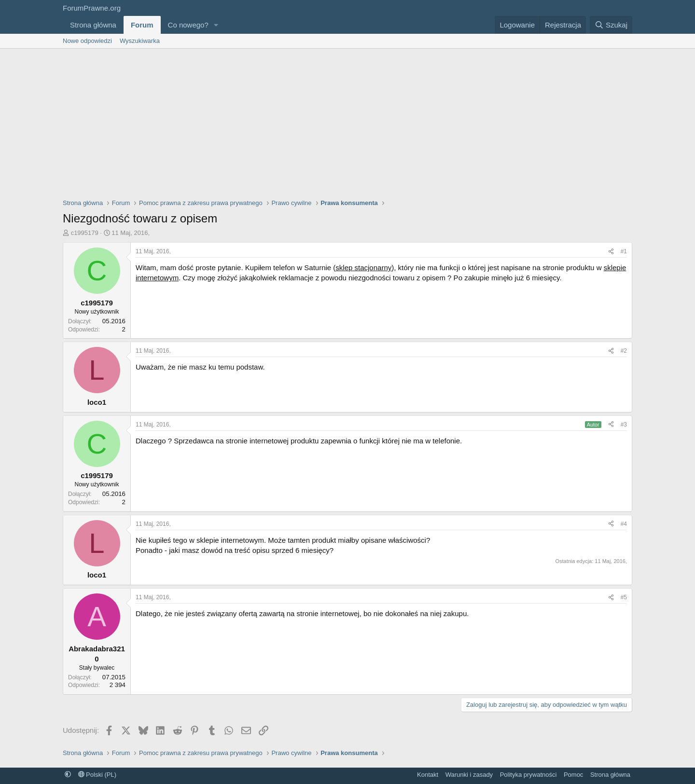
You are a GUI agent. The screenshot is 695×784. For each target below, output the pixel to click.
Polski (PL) (97, 775)
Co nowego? (188, 25)
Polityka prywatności (528, 775)
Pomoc (573, 775)
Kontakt (428, 775)
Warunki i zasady (469, 775)
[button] (216, 25)
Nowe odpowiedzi (87, 41)
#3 (624, 425)
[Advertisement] (347, 121)
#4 (624, 524)
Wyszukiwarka (140, 41)
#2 (624, 351)
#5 (624, 597)
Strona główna (93, 25)
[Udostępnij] (611, 252)
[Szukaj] (611, 25)
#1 (624, 251)
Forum (142, 25)
